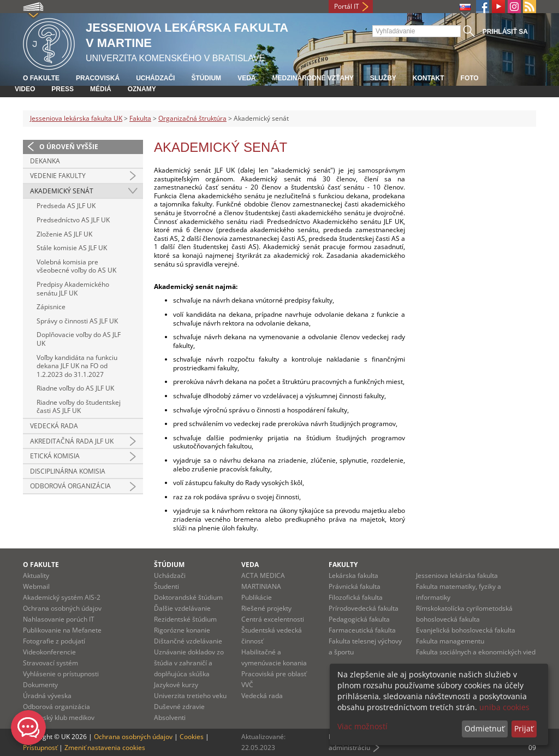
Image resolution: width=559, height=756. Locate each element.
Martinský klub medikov (59, 717)
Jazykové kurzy (176, 685)
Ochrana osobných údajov (62, 608)
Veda (246, 78)
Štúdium (206, 78)
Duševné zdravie (179, 707)
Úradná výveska (47, 696)
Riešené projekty (266, 608)
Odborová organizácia (70, 486)
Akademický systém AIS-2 (62, 597)
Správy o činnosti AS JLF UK (77, 321)
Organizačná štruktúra (192, 118)
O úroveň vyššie (69, 147)
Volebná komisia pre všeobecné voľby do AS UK (76, 266)
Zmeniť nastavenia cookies (105, 748)
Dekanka (45, 161)
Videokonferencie (49, 652)
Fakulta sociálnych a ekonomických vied (476, 652)
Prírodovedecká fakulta (364, 608)
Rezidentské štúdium (185, 619)
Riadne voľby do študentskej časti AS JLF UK (79, 407)
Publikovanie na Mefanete (62, 630)
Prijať (524, 728)
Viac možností (362, 726)
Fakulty (343, 565)
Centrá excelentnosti (273, 619)
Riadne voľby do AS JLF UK (75, 388)
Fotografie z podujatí (54, 641)
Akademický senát (62, 191)
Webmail (36, 586)
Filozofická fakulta (356, 597)
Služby (383, 78)
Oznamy (142, 89)
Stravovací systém (50, 663)
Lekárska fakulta (353, 575)
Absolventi (170, 717)
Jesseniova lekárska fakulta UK (76, 118)
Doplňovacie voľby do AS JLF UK (79, 339)
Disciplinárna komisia (68, 471)
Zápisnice (51, 307)
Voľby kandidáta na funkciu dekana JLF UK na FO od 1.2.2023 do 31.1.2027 (77, 366)
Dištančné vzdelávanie (188, 641)
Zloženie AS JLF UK (64, 234)
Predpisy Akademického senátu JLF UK (73, 289)
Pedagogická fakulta (359, 619)
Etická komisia (55, 456)
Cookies (192, 737)
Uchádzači (155, 78)
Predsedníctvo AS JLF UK (73, 220)
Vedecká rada (54, 426)
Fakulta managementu (450, 641)
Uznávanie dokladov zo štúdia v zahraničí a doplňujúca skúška (189, 663)
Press (63, 89)
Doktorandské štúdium (188, 597)
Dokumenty (40, 685)
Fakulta (140, 118)
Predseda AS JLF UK (66, 206)
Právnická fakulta (355, 586)
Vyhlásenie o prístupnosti (61, 674)
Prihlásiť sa (505, 32)
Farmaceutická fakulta (362, 630)
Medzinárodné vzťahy (313, 78)
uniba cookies (504, 707)
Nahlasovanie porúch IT (59, 619)
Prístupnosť (40, 748)
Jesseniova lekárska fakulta (457, 575)
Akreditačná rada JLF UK (72, 441)
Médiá (101, 89)
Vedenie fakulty (58, 176)
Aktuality (36, 575)
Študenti (166, 586)
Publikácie (257, 597)
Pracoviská (98, 78)
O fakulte (41, 78)
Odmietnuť (484, 728)
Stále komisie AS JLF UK (72, 248)
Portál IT (347, 6)
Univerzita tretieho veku (190, 696)
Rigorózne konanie (182, 630)
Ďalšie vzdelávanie (182, 608)
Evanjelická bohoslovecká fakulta (466, 630)
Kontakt (429, 78)
